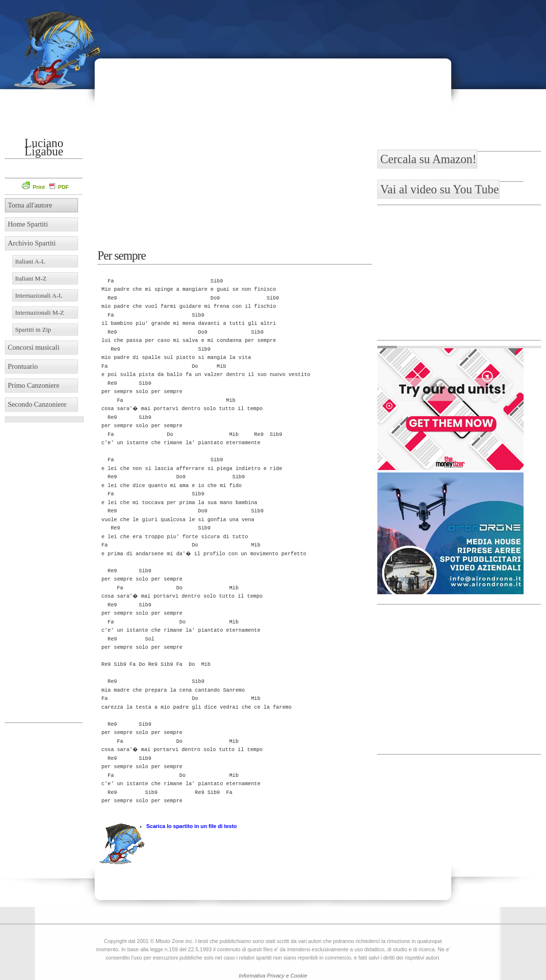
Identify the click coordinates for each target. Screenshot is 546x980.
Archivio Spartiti (32, 243)
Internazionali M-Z (39, 312)
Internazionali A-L (39, 295)
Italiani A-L (30, 261)
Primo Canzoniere (34, 385)
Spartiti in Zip (33, 330)
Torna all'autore (30, 205)
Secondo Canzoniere (37, 404)
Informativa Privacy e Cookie (273, 976)
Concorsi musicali (34, 347)
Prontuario (23, 366)
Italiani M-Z (31, 278)
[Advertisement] (478, 66)
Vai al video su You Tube (439, 189)
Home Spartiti (28, 224)
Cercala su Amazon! (428, 159)
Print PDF (45, 187)
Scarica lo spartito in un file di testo (192, 826)
